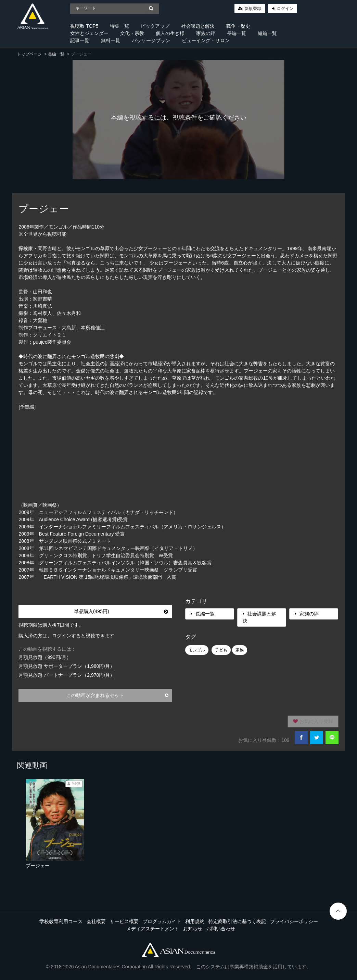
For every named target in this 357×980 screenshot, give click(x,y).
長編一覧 (237, 33)
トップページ (29, 54)
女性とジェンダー (89, 33)
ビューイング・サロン (206, 40)
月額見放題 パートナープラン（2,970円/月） (67, 675)
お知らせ (193, 929)
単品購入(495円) (121, 611)
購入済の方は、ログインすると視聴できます (66, 636)
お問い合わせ (221, 929)
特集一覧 (119, 26)
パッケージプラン (151, 40)
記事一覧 (80, 40)
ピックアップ (155, 26)
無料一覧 (111, 40)
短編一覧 (267, 33)
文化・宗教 (132, 33)
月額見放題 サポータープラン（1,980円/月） (67, 666)
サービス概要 (124, 921)
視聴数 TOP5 (84, 26)
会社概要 (96, 921)
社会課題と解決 (198, 26)
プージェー (38, 866)
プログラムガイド (162, 921)
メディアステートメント (153, 929)
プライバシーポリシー (294, 921)
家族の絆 (206, 33)
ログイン (285, 9)
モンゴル (197, 650)
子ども (221, 650)
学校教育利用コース (61, 921)
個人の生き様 (170, 33)
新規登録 (253, 9)
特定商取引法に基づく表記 (237, 921)
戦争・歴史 (238, 26)
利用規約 (195, 921)
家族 (240, 650)
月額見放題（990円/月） (45, 657)
